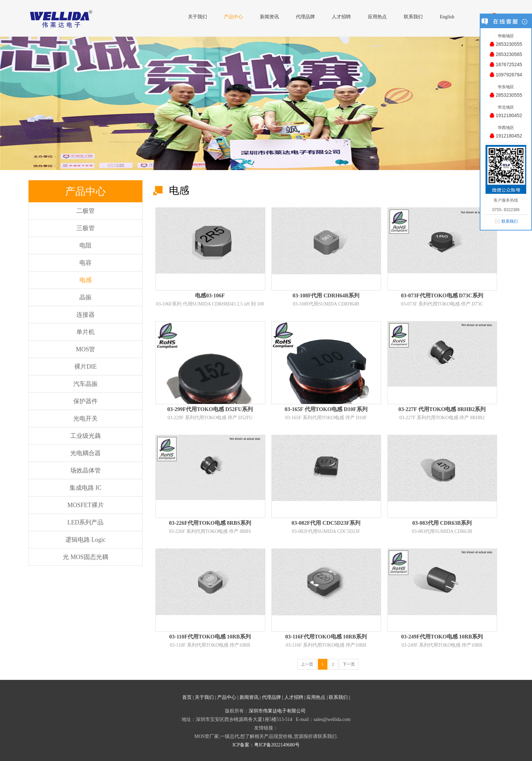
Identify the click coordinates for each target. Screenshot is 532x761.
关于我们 (204, 697)
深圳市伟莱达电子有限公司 (277, 711)
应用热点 (316, 697)
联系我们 (338, 697)
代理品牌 (271, 697)
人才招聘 (294, 697)
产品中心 (227, 697)
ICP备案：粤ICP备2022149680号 (266, 745)
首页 (187, 697)
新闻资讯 (249, 697)
